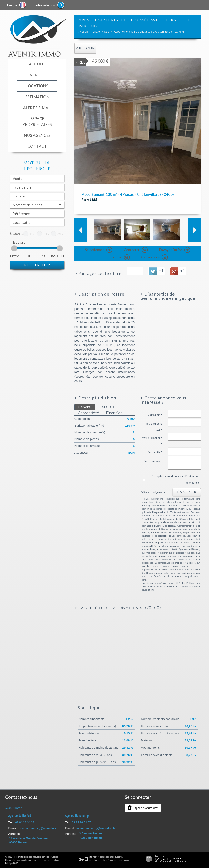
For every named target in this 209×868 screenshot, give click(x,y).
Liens (50, 860)
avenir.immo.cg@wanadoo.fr (39, 828)
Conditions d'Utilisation (176, 587)
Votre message (153, 461)
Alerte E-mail (37, 108)
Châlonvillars (101, 32)
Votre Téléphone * (152, 441)
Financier (114, 413)
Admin (56, 860)
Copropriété (88, 413)
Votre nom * (155, 415)
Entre (13, 256)
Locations (37, 86)
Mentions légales (24, 860)
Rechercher (37, 265)
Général (85, 407)
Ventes (37, 75)
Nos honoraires (39, 860)
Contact (37, 146)
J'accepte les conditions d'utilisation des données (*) (175, 480)
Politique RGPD (12, 863)
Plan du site (10, 860)
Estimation (37, 97)
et (43, 256)
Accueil (37, 64)
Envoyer (187, 492)
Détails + (107, 407)
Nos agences (37, 135)
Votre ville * (155, 452)
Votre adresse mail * (154, 427)
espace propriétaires (37, 121)
